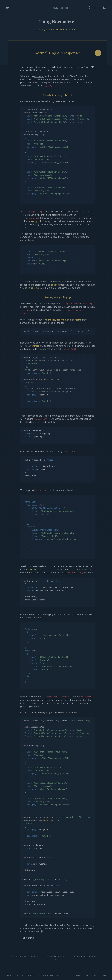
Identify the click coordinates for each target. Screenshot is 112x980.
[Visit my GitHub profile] (90, 8)
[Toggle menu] (8, 8)
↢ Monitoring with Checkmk (24, 957)
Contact (103, 975)
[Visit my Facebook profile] (100, 8)
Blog (86, 975)
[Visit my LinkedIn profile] (104, 8)
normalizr (39, 76)
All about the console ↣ (85, 957)
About (94, 975)
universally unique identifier (62, 215)
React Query (27, 79)
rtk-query (41, 79)
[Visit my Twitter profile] (95, 8)
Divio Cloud (29, 975)
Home (78, 975)
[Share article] (98, 53)
